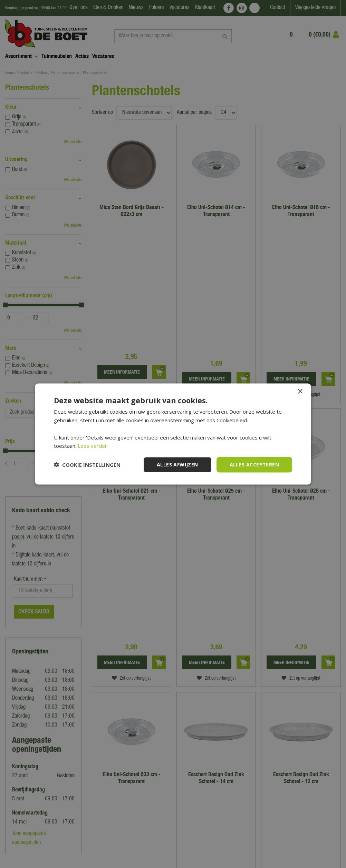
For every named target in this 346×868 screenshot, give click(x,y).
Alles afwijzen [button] (177, 465)
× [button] (300, 392)
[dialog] (173, 434)
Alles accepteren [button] (254, 465)
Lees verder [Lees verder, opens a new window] (92, 446)
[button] (87, 465)
